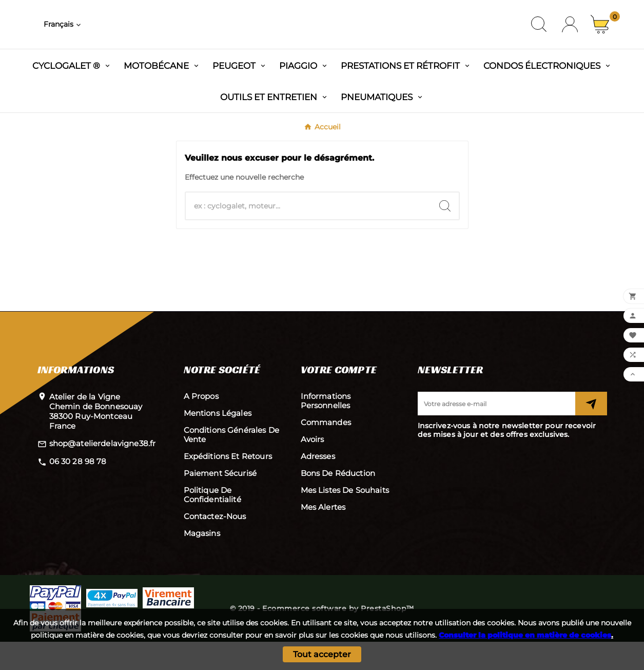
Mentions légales (218, 441)
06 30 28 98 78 (78, 490)
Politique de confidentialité (212, 523)
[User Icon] (570, 39)
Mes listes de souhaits (345, 518)
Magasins (202, 561)
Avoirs (313, 467)
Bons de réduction (338, 501)
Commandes (326, 451)
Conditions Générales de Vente (231, 463)
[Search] (445, 234)
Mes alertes (323, 535)
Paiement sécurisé (220, 501)
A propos (201, 424)
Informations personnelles (326, 429)
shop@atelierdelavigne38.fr (103, 472)
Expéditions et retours (228, 484)
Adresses (318, 484)
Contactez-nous (215, 544)
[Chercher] (308, 234)
